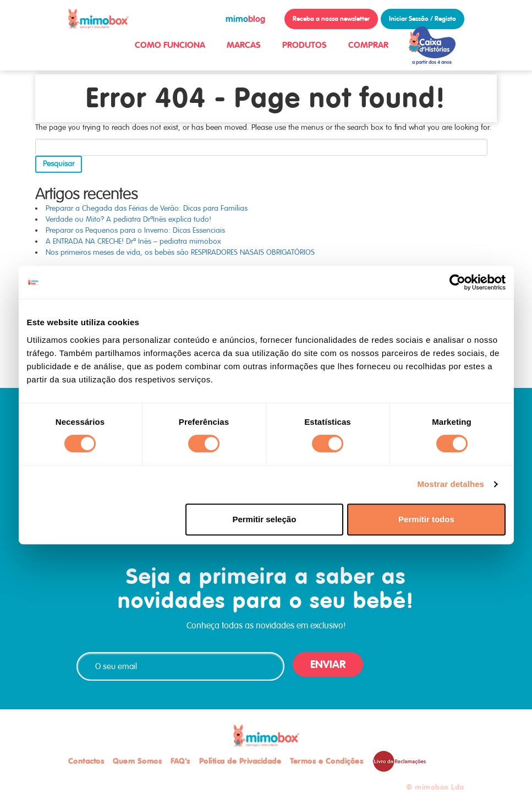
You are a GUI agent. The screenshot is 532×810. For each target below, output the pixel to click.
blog (245, 19)
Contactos (86, 761)
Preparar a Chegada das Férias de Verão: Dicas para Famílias (147, 208)
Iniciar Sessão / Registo (423, 19)
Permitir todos (426, 519)
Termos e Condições (327, 761)
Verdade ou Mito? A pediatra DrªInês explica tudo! (128, 219)
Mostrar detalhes (451, 484)
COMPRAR (368, 45)
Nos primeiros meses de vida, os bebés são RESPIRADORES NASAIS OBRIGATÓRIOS (180, 252)
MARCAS (244, 45)
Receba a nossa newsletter (331, 19)
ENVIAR (328, 664)
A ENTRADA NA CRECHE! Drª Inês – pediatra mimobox (133, 241)
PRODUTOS (305, 45)
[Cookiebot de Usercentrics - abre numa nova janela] (457, 282)
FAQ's (180, 761)
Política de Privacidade (240, 761)
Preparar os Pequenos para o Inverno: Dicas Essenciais (135, 230)
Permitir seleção (264, 519)
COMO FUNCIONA (170, 45)
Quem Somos (137, 761)
